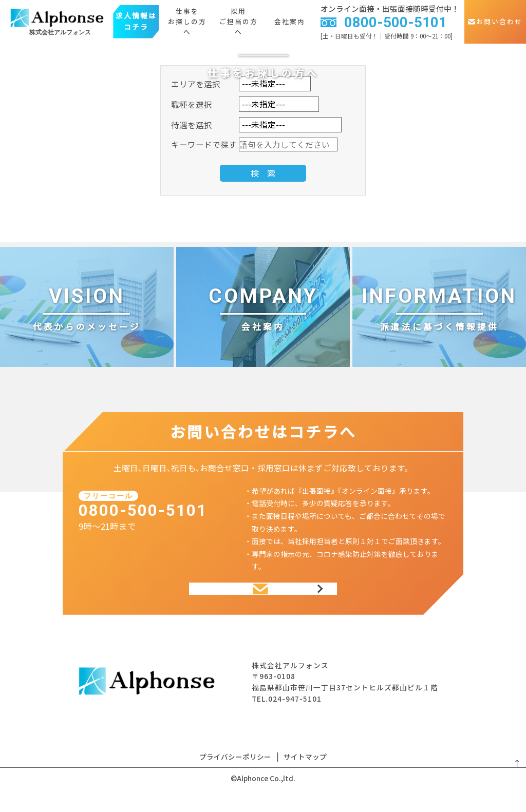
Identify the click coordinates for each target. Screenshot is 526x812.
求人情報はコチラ (136, 21)
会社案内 (290, 21)
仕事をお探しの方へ (187, 22)
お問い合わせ (495, 21)
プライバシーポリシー (235, 774)
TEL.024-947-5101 (287, 716)
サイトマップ (305, 774)
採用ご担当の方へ (239, 22)
